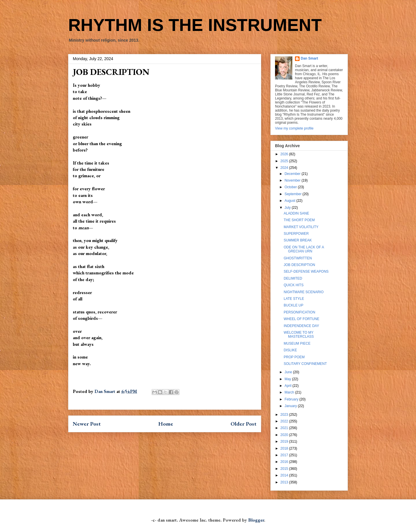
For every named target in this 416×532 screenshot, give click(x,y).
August (290, 201)
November (293, 180)
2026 (285, 154)
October (291, 187)
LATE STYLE (294, 299)
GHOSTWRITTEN (298, 258)
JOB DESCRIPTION (299, 265)
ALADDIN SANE (296, 213)
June (289, 372)
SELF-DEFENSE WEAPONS (306, 271)
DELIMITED (293, 278)
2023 (285, 415)
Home (166, 424)
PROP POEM (294, 357)
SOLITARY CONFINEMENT (305, 364)
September (294, 194)
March (290, 392)
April (288, 386)
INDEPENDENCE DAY (301, 326)
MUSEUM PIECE (297, 343)
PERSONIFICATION (299, 312)
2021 (285, 428)
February (292, 399)
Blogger (256, 520)
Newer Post (87, 424)
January (291, 406)
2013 (285, 482)
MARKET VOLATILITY (301, 227)
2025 (285, 161)
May (288, 379)
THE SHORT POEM (299, 220)
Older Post (244, 424)
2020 (285, 435)
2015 (285, 469)
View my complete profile (294, 128)
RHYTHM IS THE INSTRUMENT (195, 25)
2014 (285, 475)
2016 (285, 462)
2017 (285, 455)
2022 (285, 421)
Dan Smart (309, 58)
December (293, 174)
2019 (285, 442)
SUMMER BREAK (298, 240)
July (288, 208)
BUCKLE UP (294, 305)
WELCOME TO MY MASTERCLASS (299, 335)
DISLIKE (290, 350)
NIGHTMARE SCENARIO (304, 292)
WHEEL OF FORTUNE (301, 319)
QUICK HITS (294, 285)
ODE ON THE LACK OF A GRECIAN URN (304, 249)
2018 (285, 448)
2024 (285, 168)
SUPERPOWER (296, 234)
